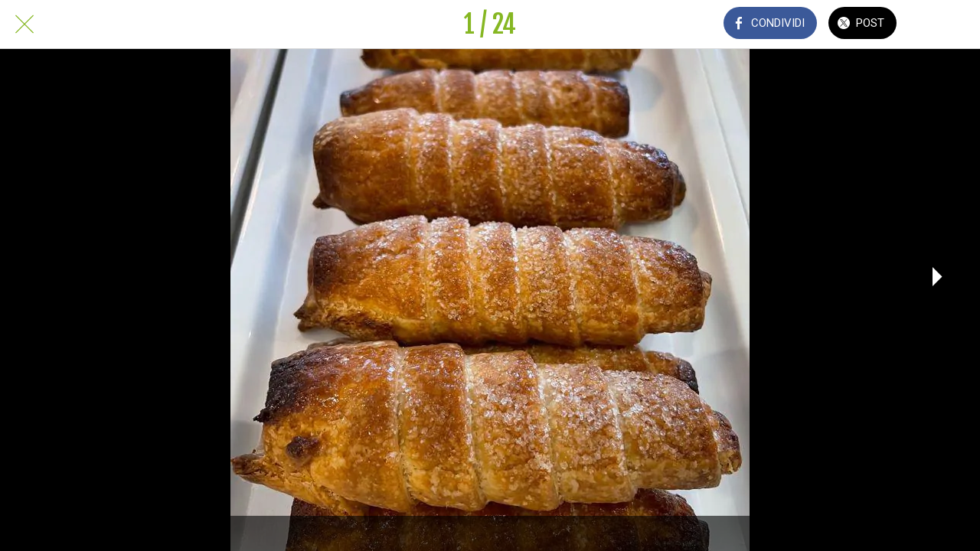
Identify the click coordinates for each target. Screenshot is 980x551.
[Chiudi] (24, 24)
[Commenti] (940, 24)
